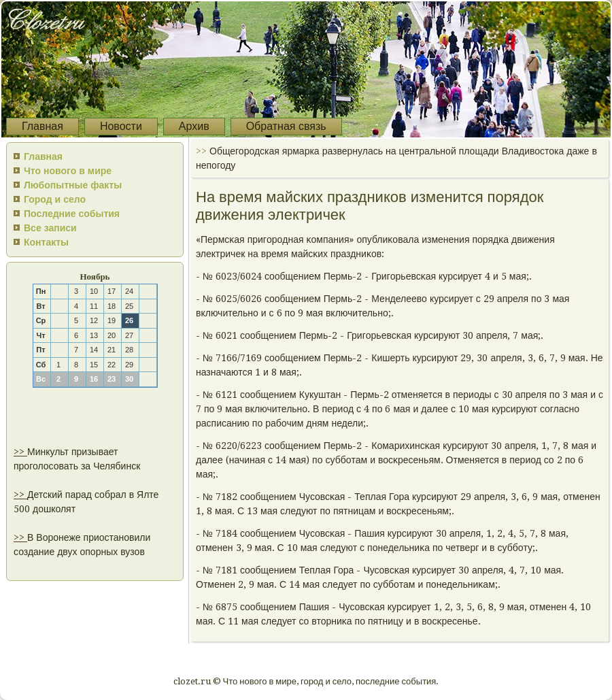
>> (20, 452)
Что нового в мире (68, 171)
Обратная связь (286, 126)
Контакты (46, 242)
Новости (121, 126)
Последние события (72, 214)
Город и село (55, 199)
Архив (194, 126)
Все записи (50, 228)
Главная (42, 126)
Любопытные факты (73, 185)
